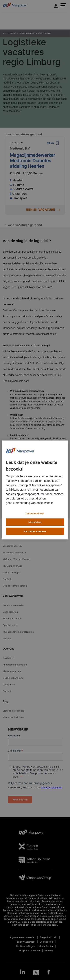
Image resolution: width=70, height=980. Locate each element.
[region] (35, 490)
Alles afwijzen (35, 521)
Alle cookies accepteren (35, 530)
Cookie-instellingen (35, 512)
